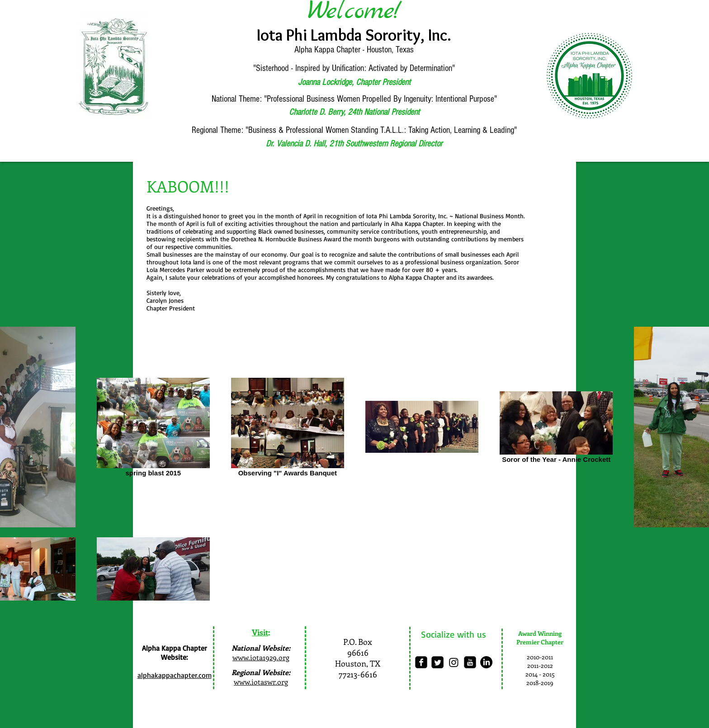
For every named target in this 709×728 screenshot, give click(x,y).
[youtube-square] (470, 662)
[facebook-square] (421, 662)
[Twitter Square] (437, 662)
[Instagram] (454, 662)
